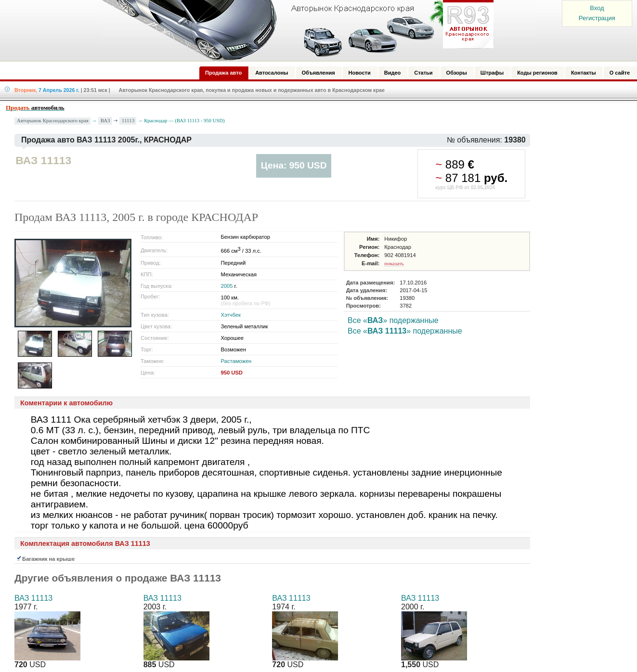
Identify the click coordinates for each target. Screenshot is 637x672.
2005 (227, 286)
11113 (128, 120)
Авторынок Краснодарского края (53, 121)
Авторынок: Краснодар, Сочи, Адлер (295, 30)
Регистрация (597, 18)
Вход (597, 8)
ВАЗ (105, 120)
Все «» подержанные (393, 320)
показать (394, 263)
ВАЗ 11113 (33, 598)
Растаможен (236, 361)
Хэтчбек (231, 315)
